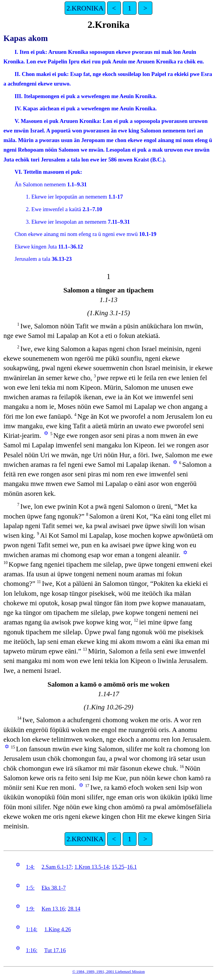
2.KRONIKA (85, 8)
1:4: (30, 867)
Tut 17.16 (55, 950)
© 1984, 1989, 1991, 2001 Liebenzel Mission (108, 971)
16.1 (132, 867)
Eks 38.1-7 (54, 888)
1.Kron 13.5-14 (92, 867)
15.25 (118, 867)
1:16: (31, 950)
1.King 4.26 (58, 929)
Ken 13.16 (53, 909)
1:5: (30, 888)
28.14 (74, 909)
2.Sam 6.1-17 (57, 867)
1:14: (31, 929)
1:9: (30, 909)
